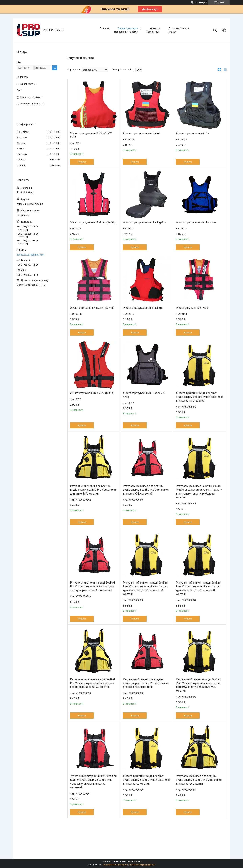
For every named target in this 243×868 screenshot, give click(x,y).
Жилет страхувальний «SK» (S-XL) (92, 393)
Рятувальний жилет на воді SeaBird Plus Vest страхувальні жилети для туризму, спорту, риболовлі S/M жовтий (145, 588)
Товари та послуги (128, 28)
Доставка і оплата (179, 28)
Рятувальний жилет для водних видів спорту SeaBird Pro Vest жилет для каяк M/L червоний (146, 683)
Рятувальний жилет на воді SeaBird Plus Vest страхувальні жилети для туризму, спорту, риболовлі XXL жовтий (198, 588)
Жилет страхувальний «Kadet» (142, 133)
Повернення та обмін (126, 32)
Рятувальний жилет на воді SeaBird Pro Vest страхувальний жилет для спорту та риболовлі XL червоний (92, 586)
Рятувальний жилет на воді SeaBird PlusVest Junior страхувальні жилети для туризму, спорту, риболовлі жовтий (199, 492)
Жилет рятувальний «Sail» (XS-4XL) (92, 308)
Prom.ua (138, 862)
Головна (105, 28)
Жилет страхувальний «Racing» (142, 308)
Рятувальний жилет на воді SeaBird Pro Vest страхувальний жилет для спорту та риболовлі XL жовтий (92, 683)
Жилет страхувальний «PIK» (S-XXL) (93, 222)
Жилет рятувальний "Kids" (192, 308)
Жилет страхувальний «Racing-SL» (145, 222)
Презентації (153, 32)
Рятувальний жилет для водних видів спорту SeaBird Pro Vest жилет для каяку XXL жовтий (199, 780)
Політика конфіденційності (142, 865)
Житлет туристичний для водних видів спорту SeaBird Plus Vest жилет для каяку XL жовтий (147, 780)
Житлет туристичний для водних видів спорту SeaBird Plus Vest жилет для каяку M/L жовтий (200, 397)
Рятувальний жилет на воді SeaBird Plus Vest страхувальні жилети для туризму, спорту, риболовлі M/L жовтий (198, 685)
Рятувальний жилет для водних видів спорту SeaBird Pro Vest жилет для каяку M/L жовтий (93, 490)
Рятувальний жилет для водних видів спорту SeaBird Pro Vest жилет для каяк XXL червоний (146, 490)
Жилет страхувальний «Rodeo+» (196, 222)
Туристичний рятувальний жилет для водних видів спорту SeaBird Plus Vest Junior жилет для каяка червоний (93, 782)
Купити (82, 162)
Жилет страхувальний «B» (192, 133)
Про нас (172, 32)
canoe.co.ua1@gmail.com (30, 255)
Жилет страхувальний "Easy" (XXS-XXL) (92, 135)
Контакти (155, 28)
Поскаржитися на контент (115, 865)
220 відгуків (201, 2)
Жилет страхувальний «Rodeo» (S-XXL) (145, 395)
